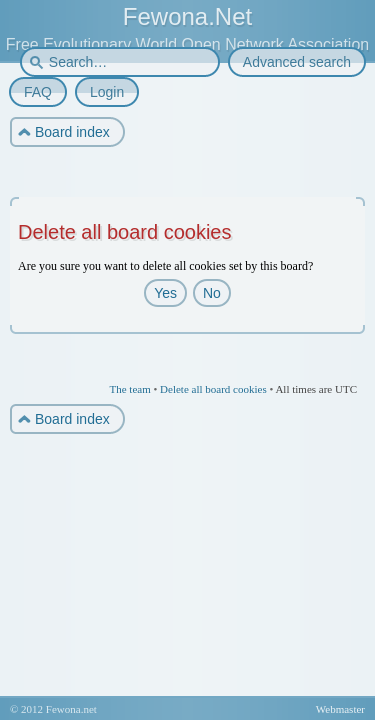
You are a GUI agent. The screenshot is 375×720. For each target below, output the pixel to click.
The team (129, 389)
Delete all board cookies (213, 389)
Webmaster (340, 709)
